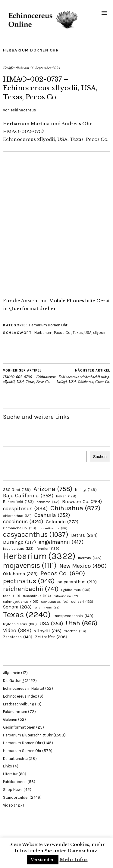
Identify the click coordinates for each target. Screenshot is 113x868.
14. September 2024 (45, 68)
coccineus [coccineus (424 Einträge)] (23, 521)
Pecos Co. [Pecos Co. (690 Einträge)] (63, 573)
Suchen (100, 457)
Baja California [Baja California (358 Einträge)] (28, 496)
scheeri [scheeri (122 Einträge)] (82, 602)
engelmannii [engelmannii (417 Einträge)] (61, 542)
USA (88, 333)
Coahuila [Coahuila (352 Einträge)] (52, 515)
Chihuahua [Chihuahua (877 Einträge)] (75, 508)
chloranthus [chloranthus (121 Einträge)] (17, 516)
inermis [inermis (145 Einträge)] (90, 558)
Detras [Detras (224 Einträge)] (84, 535)
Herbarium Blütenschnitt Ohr (28, 735)
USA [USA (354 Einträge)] (51, 624)
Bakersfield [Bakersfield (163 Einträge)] (18, 502)
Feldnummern (15, 712)
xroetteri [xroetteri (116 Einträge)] (75, 631)
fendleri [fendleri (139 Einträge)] (48, 548)
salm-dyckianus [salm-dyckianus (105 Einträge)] (21, 602)
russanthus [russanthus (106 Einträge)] (37, 596)
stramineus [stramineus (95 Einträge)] (47, 607)
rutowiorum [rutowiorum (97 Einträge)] (66, 596)
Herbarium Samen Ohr (22, 751)
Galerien (10, 719)
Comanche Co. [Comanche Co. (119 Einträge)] (20, 528)
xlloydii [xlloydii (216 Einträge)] (48, 631)
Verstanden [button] (43, 860)
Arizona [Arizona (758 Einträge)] (53, 489)
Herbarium (43, 333)
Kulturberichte (15, 759)
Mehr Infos (74, 859)
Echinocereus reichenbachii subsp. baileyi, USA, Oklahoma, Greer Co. (83, 376)
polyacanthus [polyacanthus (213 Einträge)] (77, 582)
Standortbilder (16, 797)
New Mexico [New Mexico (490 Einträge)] (83, 566)
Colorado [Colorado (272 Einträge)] (62, 522)
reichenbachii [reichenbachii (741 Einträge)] (31, 589)
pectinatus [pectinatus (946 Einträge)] (29, 581)
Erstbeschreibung (19, 704)
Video (8, 805)
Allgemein (12, 673)
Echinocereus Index (20, 696)
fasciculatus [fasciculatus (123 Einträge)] (18, 549)
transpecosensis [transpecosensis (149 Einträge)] (73, 616)
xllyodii (99, 333)
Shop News (13, 790)
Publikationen (15, 782)
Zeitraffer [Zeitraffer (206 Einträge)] (51, 637)
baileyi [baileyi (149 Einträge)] (86, 490)
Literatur (10, 774)
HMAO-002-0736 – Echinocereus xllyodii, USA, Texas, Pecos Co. (30, 376)
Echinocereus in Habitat (24, 688)
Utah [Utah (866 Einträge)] (82, 623)
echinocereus (23, 110)
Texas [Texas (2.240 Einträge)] (27, 614)
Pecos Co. (63, 333)
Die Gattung (13, 681)
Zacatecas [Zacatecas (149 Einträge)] (18, 637)
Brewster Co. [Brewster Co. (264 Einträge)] (82, 501)
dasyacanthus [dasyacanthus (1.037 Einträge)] (36, 535)
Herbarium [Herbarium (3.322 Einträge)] (39, 556)
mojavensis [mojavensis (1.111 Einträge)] (30, 565)
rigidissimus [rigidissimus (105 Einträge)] (76, 590)
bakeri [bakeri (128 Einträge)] (66, 496)
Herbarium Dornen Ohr (31, 50)
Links (8, 766)
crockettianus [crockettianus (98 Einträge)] (53, 528)
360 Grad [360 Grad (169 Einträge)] (17, 490)
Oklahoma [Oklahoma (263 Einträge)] (20, 574)
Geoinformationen (19, 727)
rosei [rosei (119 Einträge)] (12, 596)
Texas (78, 333)
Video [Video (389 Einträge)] (17, 630)
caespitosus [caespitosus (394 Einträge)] (25, 509)
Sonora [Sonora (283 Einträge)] (17, 607)
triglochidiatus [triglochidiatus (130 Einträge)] (20, 624)
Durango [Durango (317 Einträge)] (19, 542)
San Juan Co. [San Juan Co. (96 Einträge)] (55, 602)
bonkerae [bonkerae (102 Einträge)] (48, 502)
